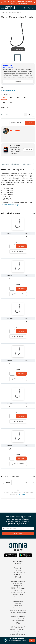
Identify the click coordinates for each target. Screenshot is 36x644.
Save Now (24, 3)
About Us (18, 603)
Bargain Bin (18, 568)
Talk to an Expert (18, 619)
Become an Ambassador (18, 610)
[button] (18, 170)
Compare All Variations (8, 90)
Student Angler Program (18, 612)
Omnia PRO (18, 597)
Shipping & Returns (18, 621)
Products (4, 12)
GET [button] (32, 640)
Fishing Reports (18, 584)
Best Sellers (18, 566)
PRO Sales (18, 570)
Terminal (12, 12)
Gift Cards (18, 577)
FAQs (18, 623)
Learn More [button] (28, 150)
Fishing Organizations (18, 592)
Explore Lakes (18, 595)
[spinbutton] (12, 246)
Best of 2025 (18, 575)
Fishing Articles (18, 586)
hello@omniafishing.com (18, 634)
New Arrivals (18, 564)
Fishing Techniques (18, 588)
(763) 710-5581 (18, 632)
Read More (18, 82)
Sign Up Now (18, 533)
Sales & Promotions (18, 573)
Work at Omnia (18, 608)
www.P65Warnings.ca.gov (11, 205)
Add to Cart (30, 123)
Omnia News (18, 606)
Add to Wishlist (17, 123)
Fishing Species (18, 590)
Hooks (19, 12)
